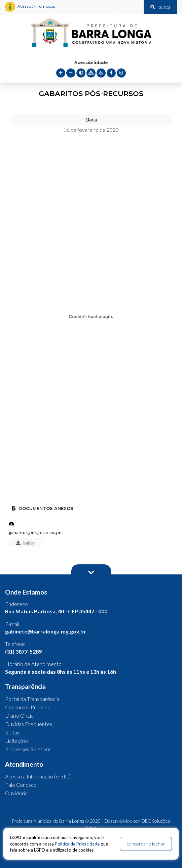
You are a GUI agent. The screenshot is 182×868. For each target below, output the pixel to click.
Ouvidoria (16, 793)
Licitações (17, 741)
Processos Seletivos (28, 749)
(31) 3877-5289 (23, 651)
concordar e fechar (146, 844)
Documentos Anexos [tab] (43, 508)
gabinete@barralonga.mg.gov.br (46, 631)
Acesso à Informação (30, 7)
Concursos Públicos (27, 707)
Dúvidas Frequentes (29, 724)
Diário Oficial (20, 716)
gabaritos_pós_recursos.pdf (36, 532)
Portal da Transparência (32, 699)
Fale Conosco (21, 785)
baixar (26, 543)
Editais (13, 732)
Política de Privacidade (77, 844)
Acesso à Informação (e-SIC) (38, 776)
